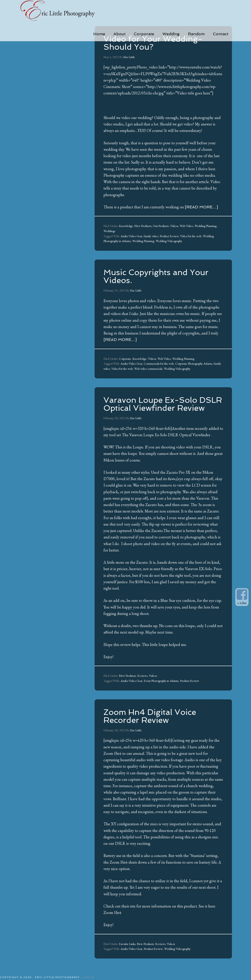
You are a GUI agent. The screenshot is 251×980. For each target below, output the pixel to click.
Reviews (142, 676)
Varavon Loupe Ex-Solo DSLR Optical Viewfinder (170, 435)
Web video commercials (148, 369)
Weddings (109, 231)
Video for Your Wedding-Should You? (153, 43)
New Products (143, 226)
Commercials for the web (159, 364)
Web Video (186, 226)
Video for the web (191, 236)
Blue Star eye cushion (178, 600)
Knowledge (126, 226)
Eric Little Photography (64, 11)
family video (151, 236)
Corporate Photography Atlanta (194, 364)
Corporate (125, 359)
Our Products (161, 226)
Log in (89, 977)
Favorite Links (127, 944)
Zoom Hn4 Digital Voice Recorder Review (150, 716)
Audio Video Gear (131, 236)
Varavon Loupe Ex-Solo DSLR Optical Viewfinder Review (163, 404)
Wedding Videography (169, 241)
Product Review (169, 236)
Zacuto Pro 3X (178, 472)
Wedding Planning (205, 226)
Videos (174, 226)
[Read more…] (201, 207)
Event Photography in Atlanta (161, 681)
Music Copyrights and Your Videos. (156, 276)
